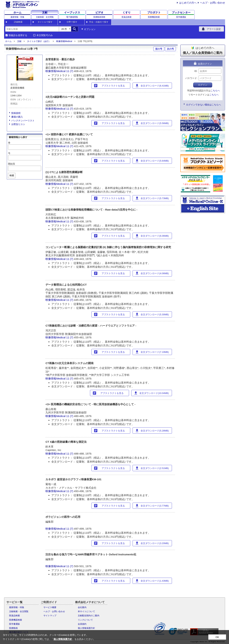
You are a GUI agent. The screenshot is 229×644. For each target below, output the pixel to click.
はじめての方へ (188, 3)
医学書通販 (14, 624)
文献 (19, 41)
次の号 (170, 49)
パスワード (191, 78)
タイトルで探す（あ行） (39, 41)
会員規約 (82, 624)
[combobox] (32, 29)
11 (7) (70, 71)
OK (217, 637)
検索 (12, 175)
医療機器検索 (16, 620)
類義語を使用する (18, 35)
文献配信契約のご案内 (89, 616)
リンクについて (85, 620)
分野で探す (72, 22)
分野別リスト (18, 124)
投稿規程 (16, 113)
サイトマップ (50, 616)
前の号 (159, 49)
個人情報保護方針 (86, 628)
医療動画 (13, 628)
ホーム (8, 41)
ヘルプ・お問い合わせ (213, 3)
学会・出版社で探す (99, 22)
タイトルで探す (45, 22)
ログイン (203, 85)
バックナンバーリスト (23, 121)
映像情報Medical (64, 41)
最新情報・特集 (17, 607)
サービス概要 (50, 607)
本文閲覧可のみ (45, 35)
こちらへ (215, 91)
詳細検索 (18, 22)
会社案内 (82, 607)
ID (196, 71)
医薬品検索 (14, 616)
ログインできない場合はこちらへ (204, 105)
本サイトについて (86, 611)
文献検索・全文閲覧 (19, 611)
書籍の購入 (17, 117)
